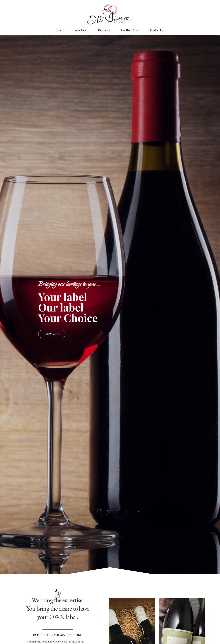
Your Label (81, 30)
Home (60, 30)
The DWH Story (130, 30)
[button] (52, 334)
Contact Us (157, 30)
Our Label (104, 30)
